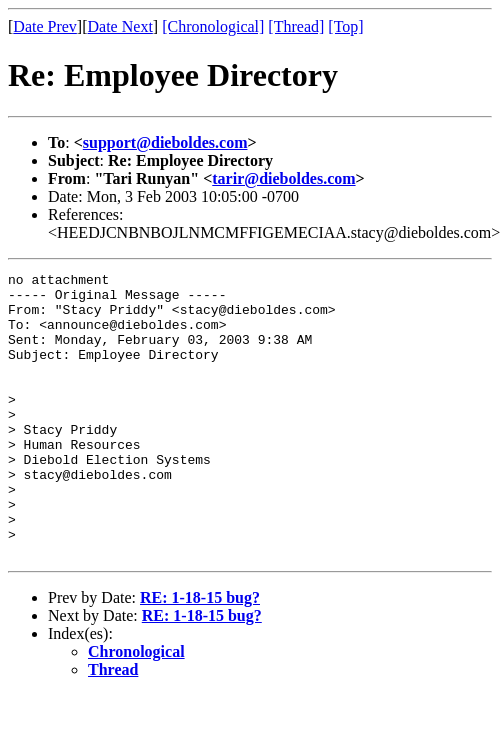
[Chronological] (213, 26)
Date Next (120, 26)
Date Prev (45, 26)
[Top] (345, 26)
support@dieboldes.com (165, 142)
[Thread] (296, 26)
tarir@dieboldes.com (283, 178)
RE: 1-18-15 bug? (200, 654)
